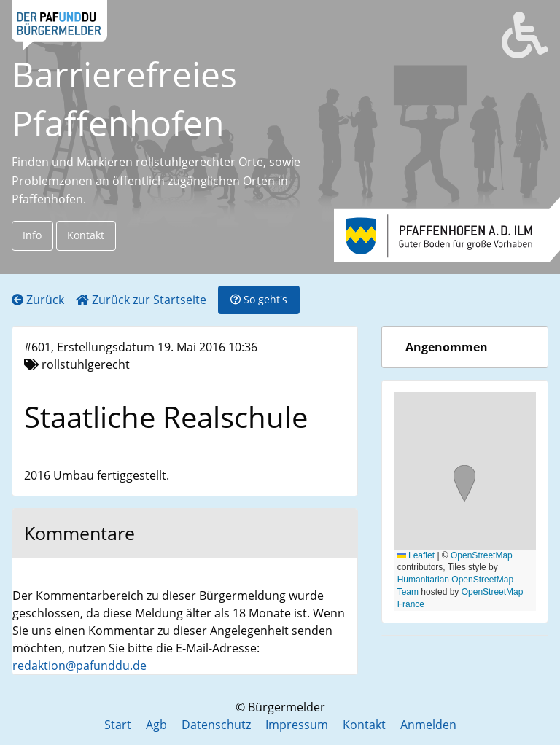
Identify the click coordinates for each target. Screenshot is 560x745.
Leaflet (416, 555)
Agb (156, 725)
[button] (464, 485)
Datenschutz (216, 725)
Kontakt (86, 235)
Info (32, 235)
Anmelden (428, 725)
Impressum (297, 725)
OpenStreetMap (482, 555)
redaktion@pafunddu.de (79, 666)
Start (118, 725)
